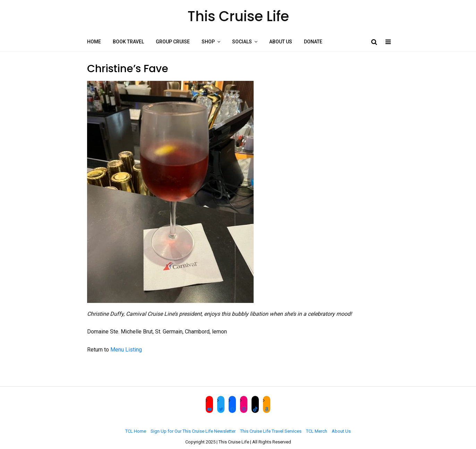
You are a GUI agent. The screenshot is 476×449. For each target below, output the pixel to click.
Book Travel (128, 42)
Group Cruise (173, 42)
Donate (313, 42)
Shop (208, 42)
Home (94, 42)
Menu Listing (126, 350)
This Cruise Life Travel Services (271, 431)
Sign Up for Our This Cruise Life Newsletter (193, 431)
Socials (242, 42)
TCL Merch (317, 431)
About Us (281, 42)
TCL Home (136, 431)
